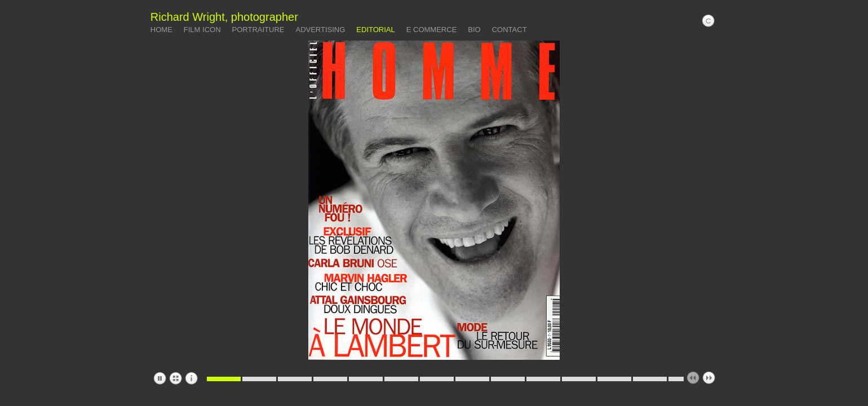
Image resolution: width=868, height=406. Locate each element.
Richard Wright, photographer (224, 17)
